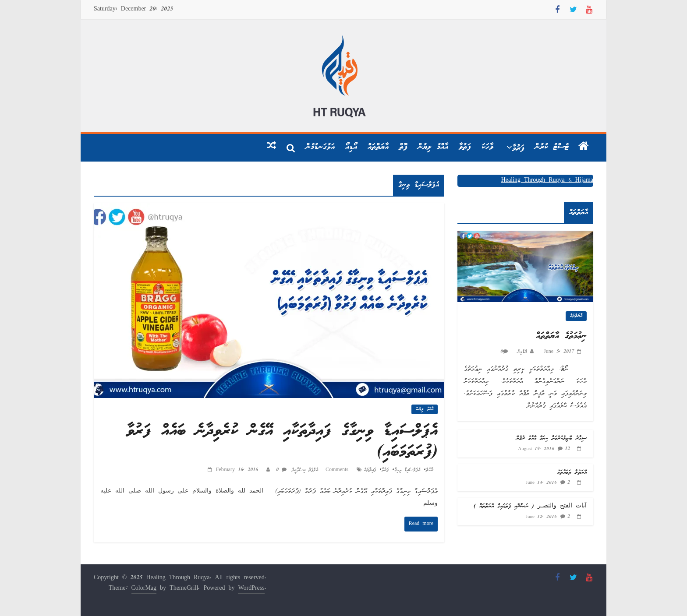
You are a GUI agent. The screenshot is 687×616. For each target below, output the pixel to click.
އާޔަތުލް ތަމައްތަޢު (572, 473)
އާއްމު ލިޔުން (433, 147)
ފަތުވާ (465, 147)
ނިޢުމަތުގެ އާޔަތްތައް (561, 336)
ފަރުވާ (518, 148)
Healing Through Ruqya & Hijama (547, 181)
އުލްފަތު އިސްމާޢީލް (303, 470)
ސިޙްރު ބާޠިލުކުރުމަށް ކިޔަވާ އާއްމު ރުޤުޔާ (551, 438)
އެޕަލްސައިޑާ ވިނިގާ (407, 470)
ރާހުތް (430, 470)
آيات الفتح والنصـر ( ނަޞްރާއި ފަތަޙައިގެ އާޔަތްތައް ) (530, 506)
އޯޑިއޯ (351, 147)
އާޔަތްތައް (378, 147)
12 (567, 449)
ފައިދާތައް (370, 470)
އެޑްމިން (521, 352)
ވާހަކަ (487, 147)
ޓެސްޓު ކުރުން (552, 147)
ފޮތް (403, 147)
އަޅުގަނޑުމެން (320, 147)
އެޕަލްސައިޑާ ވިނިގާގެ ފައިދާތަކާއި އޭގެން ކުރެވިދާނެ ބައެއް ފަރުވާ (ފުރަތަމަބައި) (282, 442)
